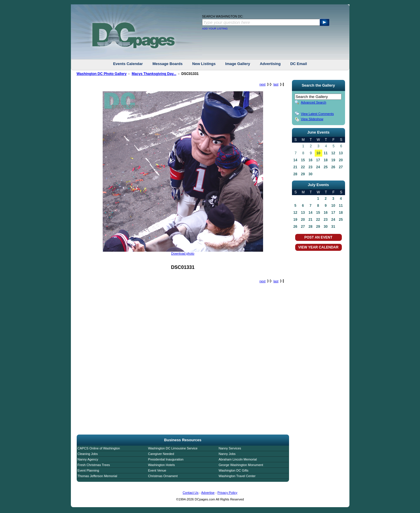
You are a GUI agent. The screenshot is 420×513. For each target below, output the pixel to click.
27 (341, 167)
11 (326, 153)
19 (333, 160)
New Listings (204, 64)
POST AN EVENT (318, 237)
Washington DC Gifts (234, 470)
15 (303, 160)
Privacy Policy (227, 493)
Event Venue (157, 470)
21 (295, 167)
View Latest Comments (317, 114)
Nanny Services (230, 448)
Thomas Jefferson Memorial (97, 476)
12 (333, 153)
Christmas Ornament (163, 476)
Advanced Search (314, 102)
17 (318, 160)
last (276, 84)
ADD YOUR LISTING (215, 29)
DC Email (299, 64)
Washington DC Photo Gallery (102, 74)
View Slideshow (312, 119)
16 (310, 160)
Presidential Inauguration (166, 459)
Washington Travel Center (237, 476)
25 (326, 167)
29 (303, 174)
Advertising (270, 64)
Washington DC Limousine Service (173, 448)
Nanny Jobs (227, 454)
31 (333, 227)
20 (341, 160)
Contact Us (190, 493)
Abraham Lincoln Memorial (238, 459)
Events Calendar (128, 64)
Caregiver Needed (161, 454)
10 (318, 153)
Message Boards (168, 64)
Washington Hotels (162, 465)
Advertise (208, 493)
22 (303, 167)
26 (333, 167)
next (263, 84)
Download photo (183, 253)
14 (295, 160)
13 (341, 153)
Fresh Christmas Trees (94, 465)
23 (310, 167)
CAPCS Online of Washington (99, 448)
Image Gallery (238, 64)
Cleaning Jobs (88, 454)
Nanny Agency (88, 459)
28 (295, 174)
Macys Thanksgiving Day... (154, 74)
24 (318, 167)
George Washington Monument (241, 465)
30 (310, 174)
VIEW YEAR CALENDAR (318, 247)
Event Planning (88, 470)
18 (326, 160)
